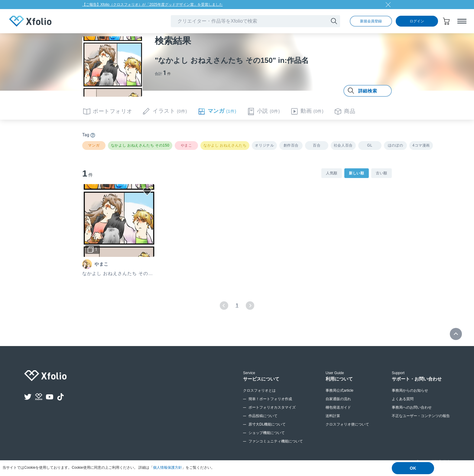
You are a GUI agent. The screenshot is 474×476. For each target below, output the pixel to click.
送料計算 (333, 416)
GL (370, 145)
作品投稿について (263, 416)
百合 (317, 145)
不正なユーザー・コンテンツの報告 (421, 416)
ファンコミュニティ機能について (276, 441)
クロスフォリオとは (259, 390)
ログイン (417, 21)
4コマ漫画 (421, 145)
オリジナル (264, 145)
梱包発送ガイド (338, 407)
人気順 (332, 173)
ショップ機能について (267, 433)
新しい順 (357, 173)
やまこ (187, 145)
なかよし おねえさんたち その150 (140, 145)
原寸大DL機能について (267, 424)
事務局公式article (339, 390)
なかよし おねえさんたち (225, 145)
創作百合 (291, 145)
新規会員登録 (371, 21)
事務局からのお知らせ (410, 390)
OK (413, 468)
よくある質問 (403, 399)
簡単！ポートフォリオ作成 (270, 399)
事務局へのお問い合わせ (412, 407)
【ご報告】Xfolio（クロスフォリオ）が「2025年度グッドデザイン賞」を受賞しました (153, 5)
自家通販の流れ (338, 399)
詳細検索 (362, 91)
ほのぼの (395, 145)
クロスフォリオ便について (347, 424)
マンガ (94, 145)
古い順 (381, 173)
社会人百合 (343, 145)
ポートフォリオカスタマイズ (272, 407)
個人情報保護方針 (167, 468)
